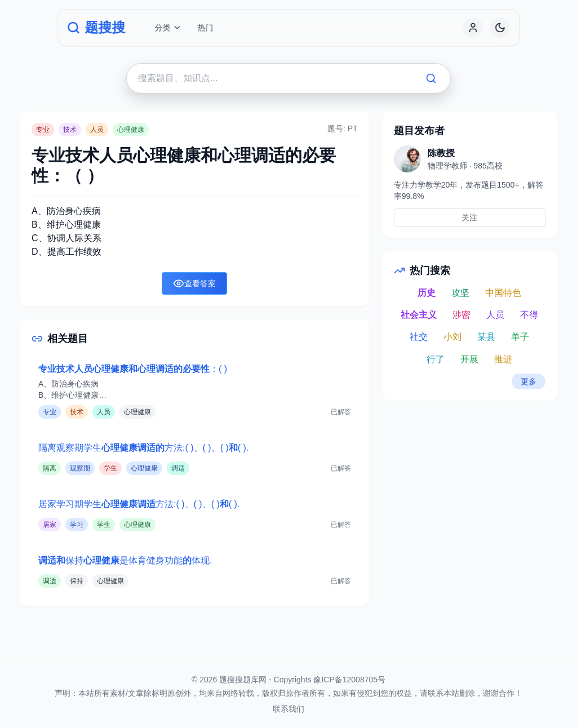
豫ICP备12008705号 (349, 680)
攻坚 (460, 293)
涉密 (461, 315)
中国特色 (503, 293)
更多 (529, 381)
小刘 (452, 337)
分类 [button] (168, 28)
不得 (529, 315)
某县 (486, 337)
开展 (469, 359)
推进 (503, 359)
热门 (205, 28)
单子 (520, 337)
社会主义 (419, 315)
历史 (427, 293)
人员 (495, 315)
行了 (436, 359)
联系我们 (288, 709)
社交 (419, 337)
